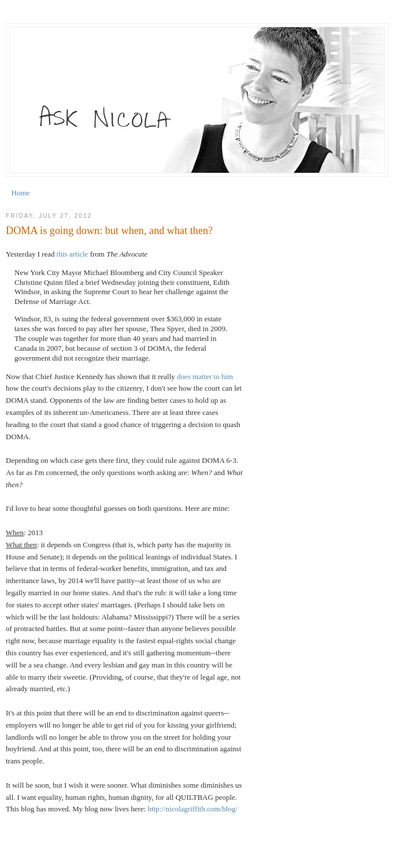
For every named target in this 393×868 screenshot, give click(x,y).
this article (73, 254)
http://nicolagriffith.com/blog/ (193, 809)
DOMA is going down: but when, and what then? (109, 231)
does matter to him (205, 376)
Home (21, 193)
